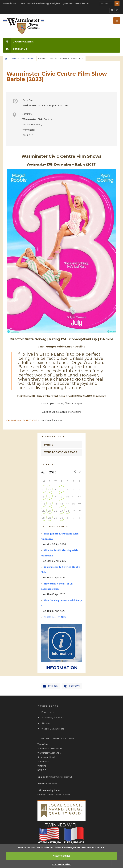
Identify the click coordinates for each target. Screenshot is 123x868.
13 (44, 503)
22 (56, 511)
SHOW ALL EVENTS (55, 617)
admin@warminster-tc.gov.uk (58, 777)
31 (50, 489)
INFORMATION (61, 668)
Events (15, 59)
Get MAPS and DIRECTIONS (22, 420)
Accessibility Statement (53, 718)
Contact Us (15, 49)
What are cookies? (61, 864)
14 (50, 503)
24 (67, 511)
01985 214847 (52, 784)
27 (44, 518)
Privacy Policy (48, 712)
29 (56, 518)
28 (50, 518)
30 (44, 489)
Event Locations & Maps (60, 452)
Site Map (46, 723)
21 (50, 511)
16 (61, 503)
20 (44, 511)
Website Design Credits (53, 729)
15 (56, 503)
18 (73, 503)
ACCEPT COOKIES (62, 856)
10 (67, 496)
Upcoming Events (18, 42)
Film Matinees (28, 59)
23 (61, 511)
